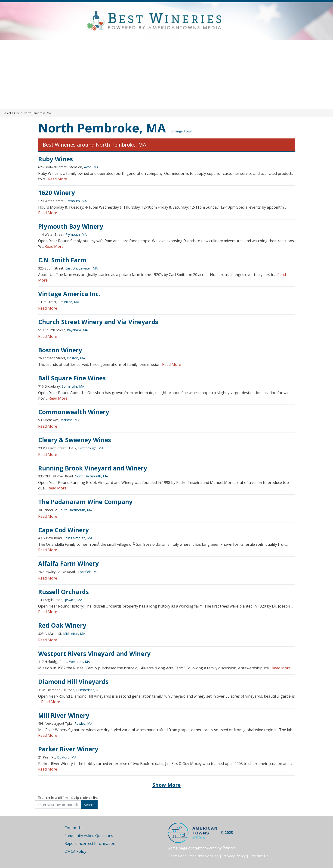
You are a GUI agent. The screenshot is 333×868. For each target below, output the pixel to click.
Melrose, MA (70, 420)
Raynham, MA (77, 330)
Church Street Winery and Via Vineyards (98, 322)
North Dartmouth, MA (91, 476)
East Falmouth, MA (78, 538)
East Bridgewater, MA (82, 268)
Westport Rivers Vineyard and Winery (94, 654)
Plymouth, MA (76, 201)
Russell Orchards (63, 592)
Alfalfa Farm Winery (68, 564)
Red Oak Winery (62, 625)
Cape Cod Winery (63, 530)
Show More (166, 785)
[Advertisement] (166, 75)
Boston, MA (76, 358)
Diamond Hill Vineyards (73, 682)
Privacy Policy (234, 856)
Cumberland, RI (88, 690)
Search (89, 805)
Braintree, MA (69, 302)
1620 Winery (57, 193)
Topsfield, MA (88, 572)
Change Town (182, 131)
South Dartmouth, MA (75, 510)
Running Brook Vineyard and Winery (93, 468)
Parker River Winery (68, 749)
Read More (58, 179)
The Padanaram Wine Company (85, 502)
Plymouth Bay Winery (71, 226)
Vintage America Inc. (69, 294)
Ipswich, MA (73, 600)
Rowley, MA (83, 723)
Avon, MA (91, 167)
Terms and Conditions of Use (193, 856)
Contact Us (74, 828)
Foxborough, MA (91, 448)
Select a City (11, 113)
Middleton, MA (74, 634)
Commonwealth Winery (74, 412)
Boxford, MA (67, 757)
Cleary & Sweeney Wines (75, 440)
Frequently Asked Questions (89, 836)
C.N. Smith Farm (62, 260)
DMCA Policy (75, 851)
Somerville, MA (73, 386)
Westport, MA (80, 662)
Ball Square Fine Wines (72, 378)
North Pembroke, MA (102, 128)
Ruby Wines (55, 159)
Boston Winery (60, 350)
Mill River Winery (64, 715)
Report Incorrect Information (90, 843)
